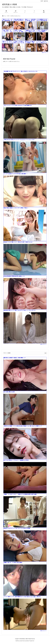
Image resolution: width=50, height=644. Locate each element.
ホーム (5, 16)
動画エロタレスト (45, 53)
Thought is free (32, 641)
